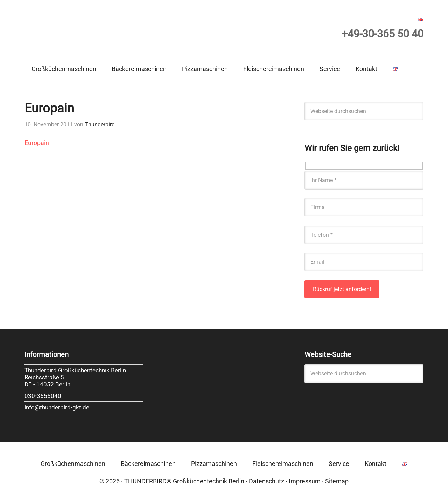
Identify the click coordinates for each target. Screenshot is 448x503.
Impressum (305, 481)
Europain (37, 143)
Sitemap (337, 481)
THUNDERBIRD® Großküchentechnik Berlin (184, 481)
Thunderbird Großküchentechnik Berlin (94, 27)
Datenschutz (267, 481)
